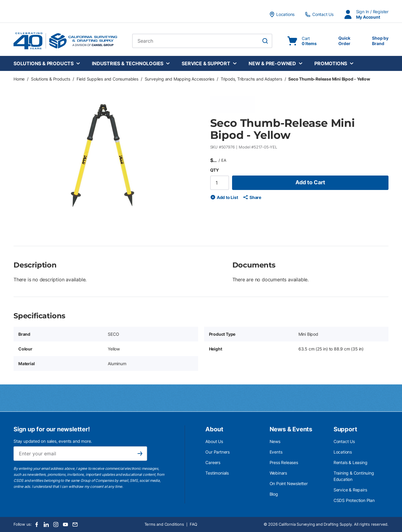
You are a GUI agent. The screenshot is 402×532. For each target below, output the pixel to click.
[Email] (75, 524)
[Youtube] (65, 524)
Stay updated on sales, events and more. (53, 441)
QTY (215, 170)
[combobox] (202, 41)
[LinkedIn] (46, 524)
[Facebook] (37, 524)
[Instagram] (56, 524)
